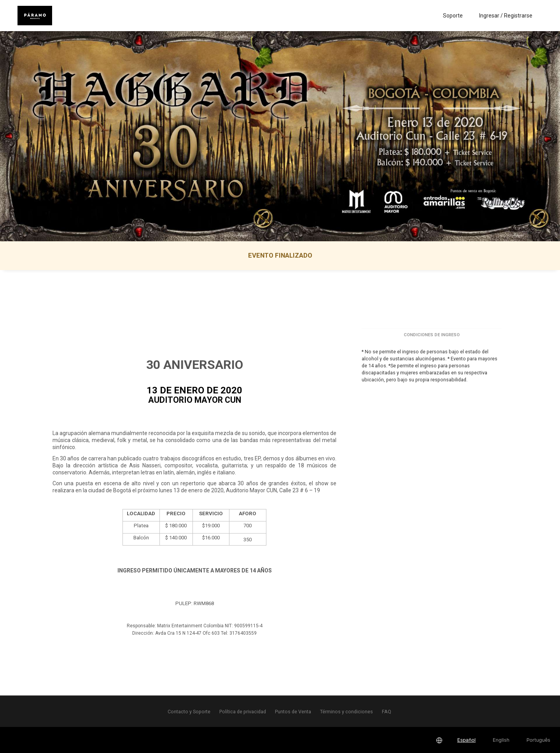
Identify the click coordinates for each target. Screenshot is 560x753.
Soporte (453, 16)
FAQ (387, 712)
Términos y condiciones (346, 712)
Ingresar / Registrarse (506, 16)
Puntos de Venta (293, 712)
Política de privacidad (243, 712)
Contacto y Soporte (189, 712)
